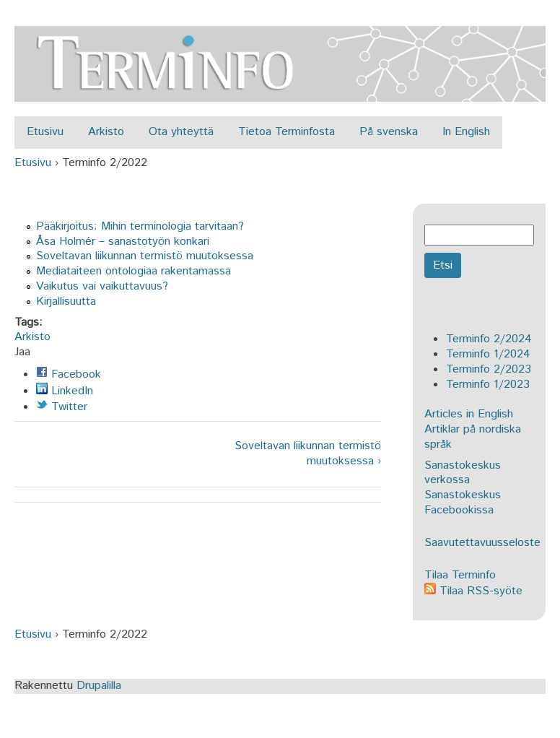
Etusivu (45, 132)
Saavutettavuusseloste (482, 543)
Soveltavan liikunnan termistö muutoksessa (145, 256)
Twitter (62, 407)
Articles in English (469, 414)
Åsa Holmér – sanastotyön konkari (123, 242)
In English (466, 132)
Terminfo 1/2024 (488, 354)
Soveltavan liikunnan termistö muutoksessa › (308, 454)
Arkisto (106, 132)
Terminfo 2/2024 (489, 339)
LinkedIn (65, 391)
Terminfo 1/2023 (488, 385)
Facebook (69, 374)
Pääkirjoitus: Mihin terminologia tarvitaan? (140, 226)
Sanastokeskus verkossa (463, 473)
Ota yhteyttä (181, 132)
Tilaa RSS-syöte (473, 591)
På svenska (389, 132)
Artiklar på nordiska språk (473, 437)
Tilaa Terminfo (460, 575)
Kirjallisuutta (66, 301)
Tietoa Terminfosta (286, 132)
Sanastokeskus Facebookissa (463, 503)
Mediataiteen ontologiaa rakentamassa (134, 271)
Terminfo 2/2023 (489, 369)
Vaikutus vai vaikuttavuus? (102, 286)
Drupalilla (99, 686)
